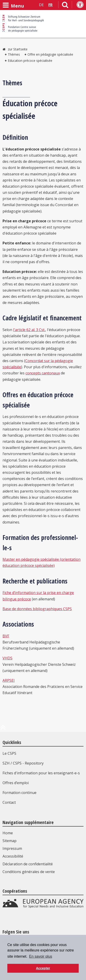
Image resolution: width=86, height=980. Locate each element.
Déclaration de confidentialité (28, 864)
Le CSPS (9, 753)
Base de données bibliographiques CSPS (37, 609)
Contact (9, 802)
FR (50, 5)
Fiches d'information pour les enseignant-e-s (41, 773)
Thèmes (14, 54)
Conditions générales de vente (29, 872)
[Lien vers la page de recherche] (65, 6)
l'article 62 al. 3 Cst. (29, 330)
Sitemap (10, 841)
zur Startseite (18, 49)
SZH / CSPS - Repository (23, 763)
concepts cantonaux (43, 373)
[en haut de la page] (3, 729)
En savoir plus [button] (41, 956)
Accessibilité (13, 856)
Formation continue (19, 793)
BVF (6, 636)
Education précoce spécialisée (30, 61)
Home (8, 833)
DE (41, 5)
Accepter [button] (43, 968)
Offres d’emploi (16, 783)
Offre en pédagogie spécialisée (50, 54)
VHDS (7, 658)
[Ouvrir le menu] (13, 5)
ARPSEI (9, 680)
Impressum (12, 848)
